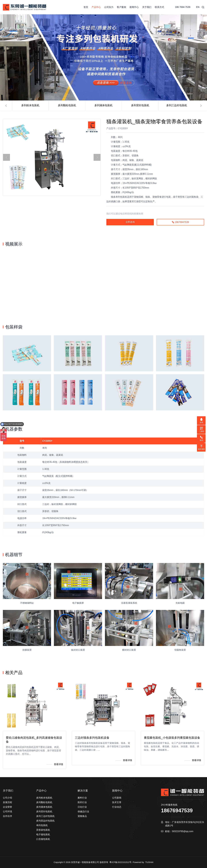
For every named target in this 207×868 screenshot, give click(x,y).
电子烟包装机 (43, 834)
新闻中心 (134, 7)
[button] (6, 106)
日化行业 (82, 807)
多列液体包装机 (103, 105)
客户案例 (121, 7)
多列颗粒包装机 (67, 105)
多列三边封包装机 (177, 105)
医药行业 (82, 802)
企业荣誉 (7, 807)
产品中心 (96, 7)
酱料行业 (82, 798)
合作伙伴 (7, 816)
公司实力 (109, 7)
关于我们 (147, 7)
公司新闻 (117, 798)
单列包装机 (42, 825)
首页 (86, 7)
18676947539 (180, 222)
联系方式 (159, 7)
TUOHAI (149, 862)
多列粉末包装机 (30, 105)
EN (198, 7)
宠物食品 (82, 816)
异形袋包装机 (43, 830)
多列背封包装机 (140, 105)
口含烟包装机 (43, 839)
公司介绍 (7, 798)
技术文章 (117, 802)
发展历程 (7, 802)
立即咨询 (130, 222)
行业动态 (117, 807)
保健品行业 (83, 812)
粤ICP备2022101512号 (120, 862)
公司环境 (7, 812)
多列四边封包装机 (45, 821)
